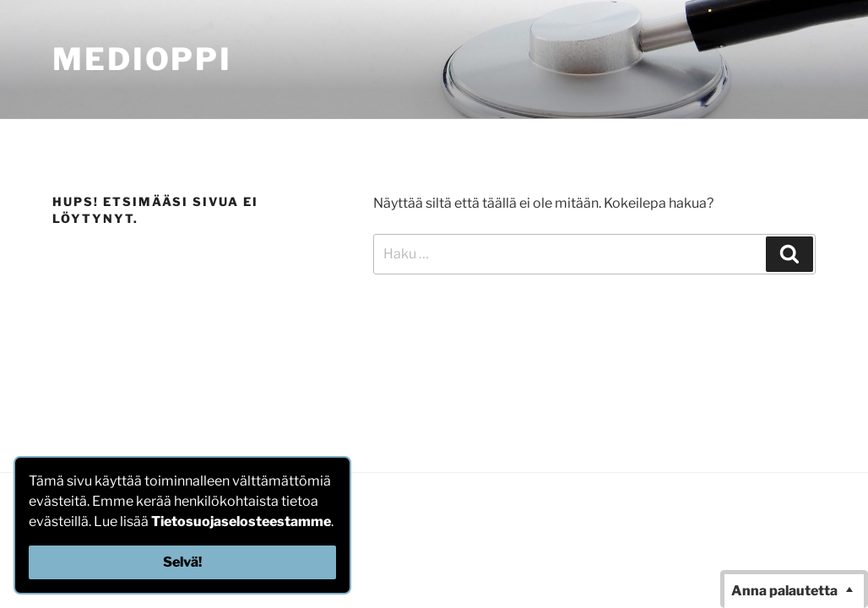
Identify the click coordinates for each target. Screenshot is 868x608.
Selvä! (182, 562)
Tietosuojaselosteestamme (241, 521)
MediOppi (142, 59)
